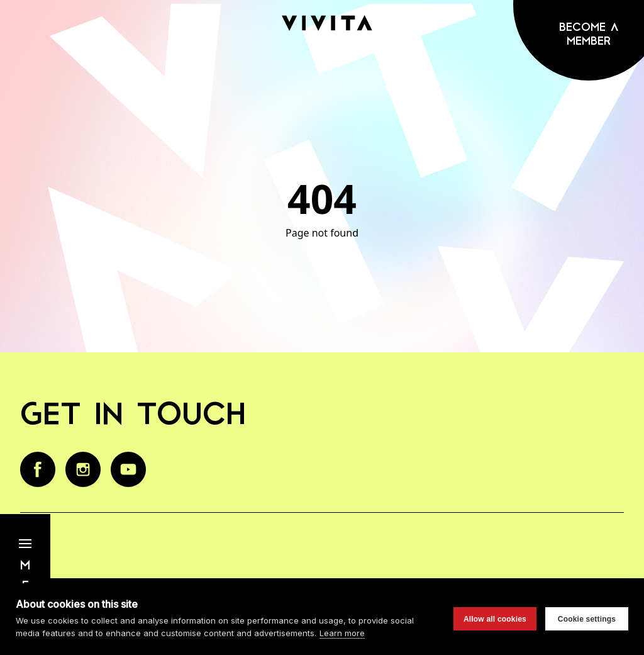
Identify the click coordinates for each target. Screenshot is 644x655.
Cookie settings (587, 619)
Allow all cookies (495, 619)
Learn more (342, 633)
